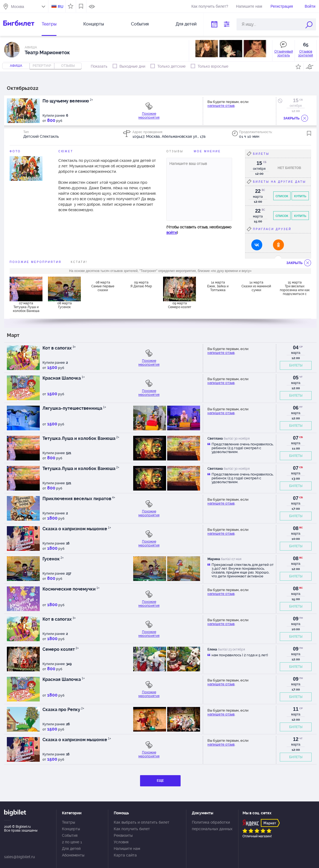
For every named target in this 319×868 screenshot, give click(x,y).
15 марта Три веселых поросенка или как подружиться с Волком (295, 288)
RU (61, 7)
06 (296, 408)
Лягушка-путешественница (74, 408)
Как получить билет (132, 829)
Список (282, 196)
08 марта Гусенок (65, 305)
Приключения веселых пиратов (79, 499)
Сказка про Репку (63, 710)
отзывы (68, 66)
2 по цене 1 (72, 842)
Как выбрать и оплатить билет (142, 822)
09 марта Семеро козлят (180, 305)
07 (296, 438)
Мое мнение (207, 151)
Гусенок (53, 559)
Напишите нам (249, 6)
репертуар (42, 66)
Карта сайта (125, 855)
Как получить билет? (210, 6)
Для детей (186, 24)
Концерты (94, 24)
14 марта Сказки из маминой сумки (256, 286)
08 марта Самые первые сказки (103, 286)
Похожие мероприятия (149, 116)
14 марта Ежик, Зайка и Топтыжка (218, 286)
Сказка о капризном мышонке (77, 529)
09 (296, 619)
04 (296, 348)
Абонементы (73, 855)
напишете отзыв (221, 106)
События (140, 24)
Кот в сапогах (59, 348)
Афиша (16, 66)
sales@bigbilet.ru (19, 857)
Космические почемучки (71, 589)
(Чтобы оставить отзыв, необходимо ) (199, 230)
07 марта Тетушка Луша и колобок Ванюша (26, 307)
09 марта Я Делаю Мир (141, 284)
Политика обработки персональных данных (212, 826)
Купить (300, 196)
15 (296, 101)
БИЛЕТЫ (296, 365)
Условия (121, 842)
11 (296, 709)
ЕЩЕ (160, 781)
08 (296, 528)
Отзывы (175, 151)
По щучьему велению (68, 101)
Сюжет (66, 151)
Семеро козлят (61, 649)
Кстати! (79, 262)
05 (296, 378)
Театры (49, 24)
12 (296, 739)
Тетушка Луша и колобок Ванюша (81, 438)
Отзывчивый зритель (284, 53)
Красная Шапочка (64, 378)
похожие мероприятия (35, 262)
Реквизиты (123, 835)
